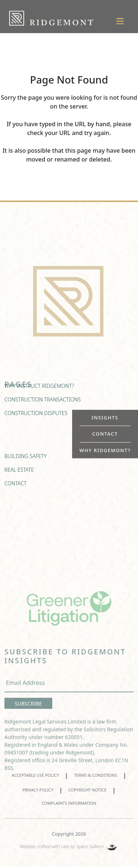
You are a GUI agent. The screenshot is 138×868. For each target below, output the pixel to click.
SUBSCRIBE (28, 711)
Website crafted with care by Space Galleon (69, 846)
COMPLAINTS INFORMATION (69, 803)
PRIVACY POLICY (38, 790)
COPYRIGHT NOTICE (87, 790)
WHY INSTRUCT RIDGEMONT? (39, 389)
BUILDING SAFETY (26, 460)
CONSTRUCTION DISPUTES (36, 417)
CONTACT (105, 434)
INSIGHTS (105, 417)
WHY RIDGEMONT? (105, 450)
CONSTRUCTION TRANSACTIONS (43, 403)
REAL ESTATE (19, 473)
